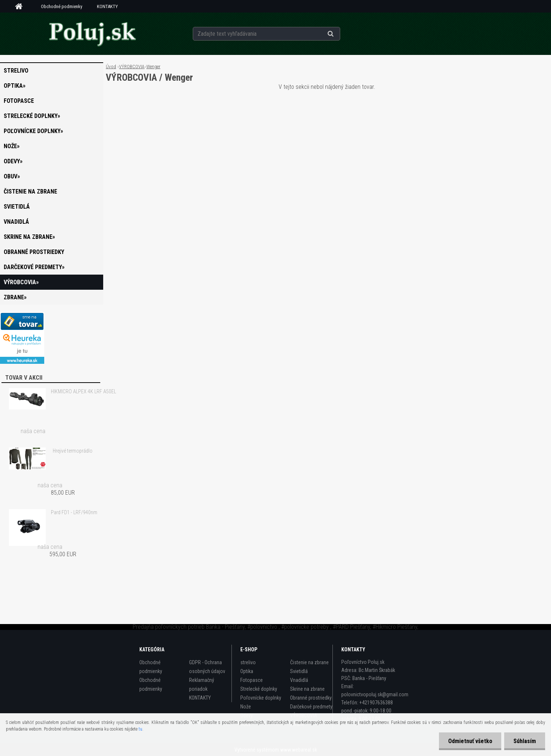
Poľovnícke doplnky (261, 698)
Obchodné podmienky (62, 6)
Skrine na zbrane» (29, 237)
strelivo (16, 71)
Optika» (15, 86)
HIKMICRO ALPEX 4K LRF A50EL (83, 391)
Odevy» (13, 161)
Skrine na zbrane (307, 689)
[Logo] (92, 34)
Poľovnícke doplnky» (33, 131)
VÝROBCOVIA (132, 67)
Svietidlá (17, 207)
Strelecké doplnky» (32, 116)
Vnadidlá (16, 222)
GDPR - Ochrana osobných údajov (207, 667)
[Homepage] (21, 7)
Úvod (111, 67)
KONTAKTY (107, 6)
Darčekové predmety (311, 707)
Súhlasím (525, 741)
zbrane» (15, 297)
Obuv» (12, 176)
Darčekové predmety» (34, 267)
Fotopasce (19, 101)
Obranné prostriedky (34, 252)
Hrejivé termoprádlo (73, 451)
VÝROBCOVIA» (21, 282)
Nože (246, 707)
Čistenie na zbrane (30, 191)
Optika (247, 671)
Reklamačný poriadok (202, 684)
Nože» (12, 146)
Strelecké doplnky (259, 689)
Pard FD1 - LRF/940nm (74, 512)
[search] (340, 34)
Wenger (153, 67)
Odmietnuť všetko (470, 741)
